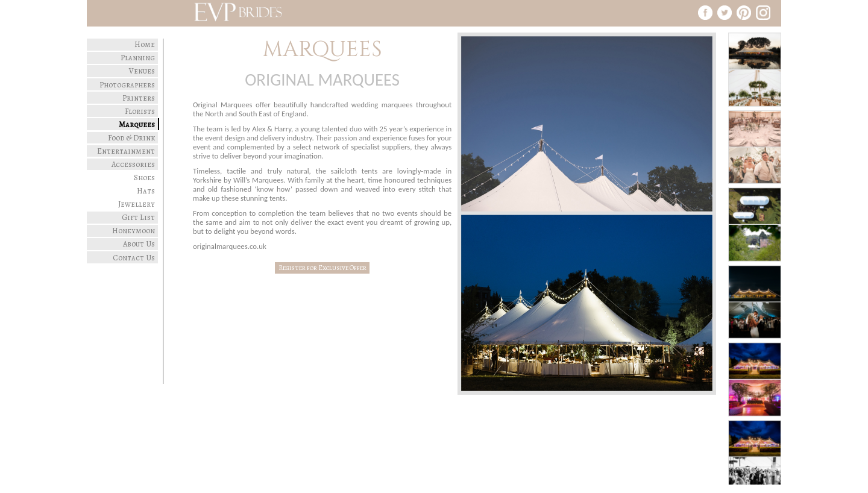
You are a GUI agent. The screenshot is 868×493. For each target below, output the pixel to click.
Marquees (137, 124)
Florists (140, 111)
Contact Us (134, 258)
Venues (142, 71)
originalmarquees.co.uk (230, 246)
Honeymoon (134, 231)
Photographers (127, 85)
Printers (139, 98)
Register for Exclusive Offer (322, 268)
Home (145, 44)
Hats (146, 191)
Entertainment (126, 151)
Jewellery (137, 204)
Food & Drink (131, 138)
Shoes (144, 177)
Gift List (138, 217)
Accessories (133, 164)
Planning (138, 58)
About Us (139, 244)
